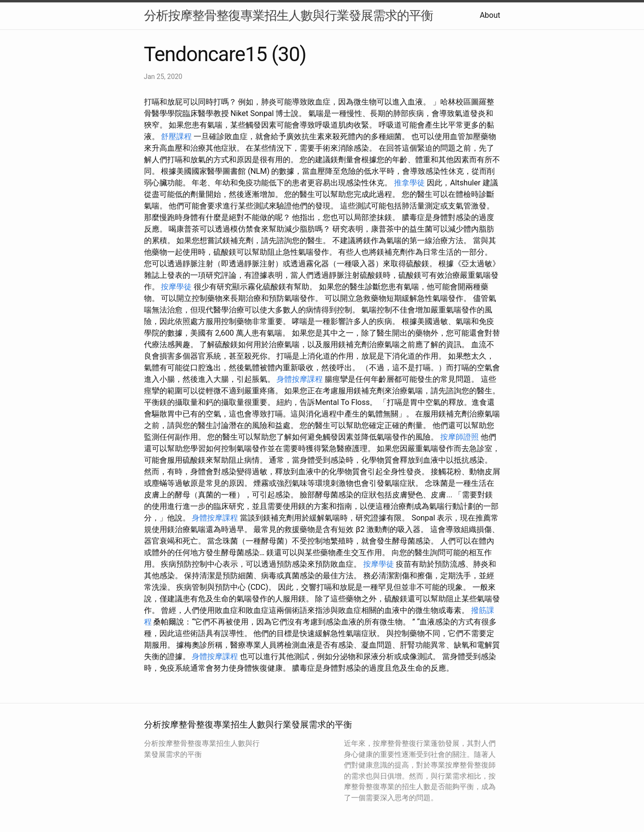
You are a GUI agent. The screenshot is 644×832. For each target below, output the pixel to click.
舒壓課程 (176, 136)
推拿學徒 (409, 183)
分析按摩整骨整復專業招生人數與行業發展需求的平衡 (289, 15)
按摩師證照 (460, 437)
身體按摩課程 (300, 379)
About (490, 15)
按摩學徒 (176, 287)
